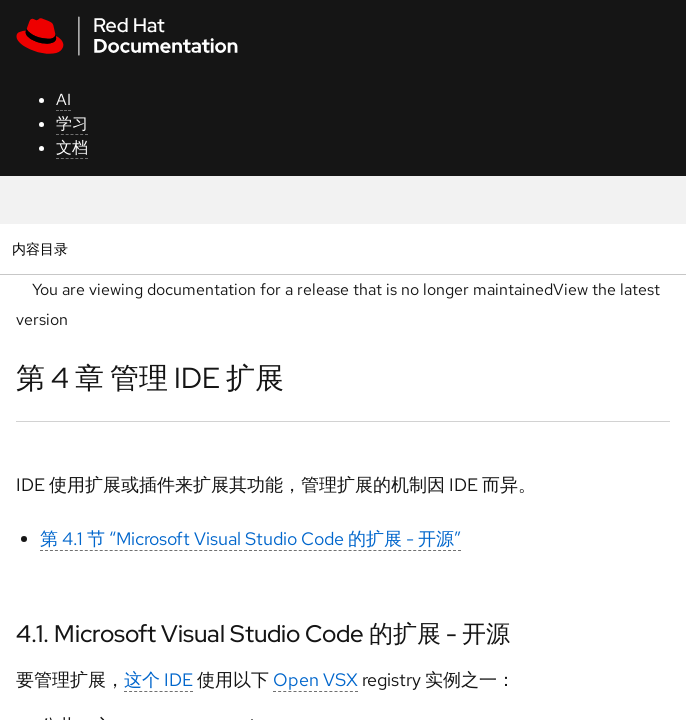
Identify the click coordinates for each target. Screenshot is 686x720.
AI (63, 99)
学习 (72, 123)
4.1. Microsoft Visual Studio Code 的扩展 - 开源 (263, 633)
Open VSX (315, 679)
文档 (72, 147)
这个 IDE (158, 679)
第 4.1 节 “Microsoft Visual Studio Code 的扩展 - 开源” (250, 538)
